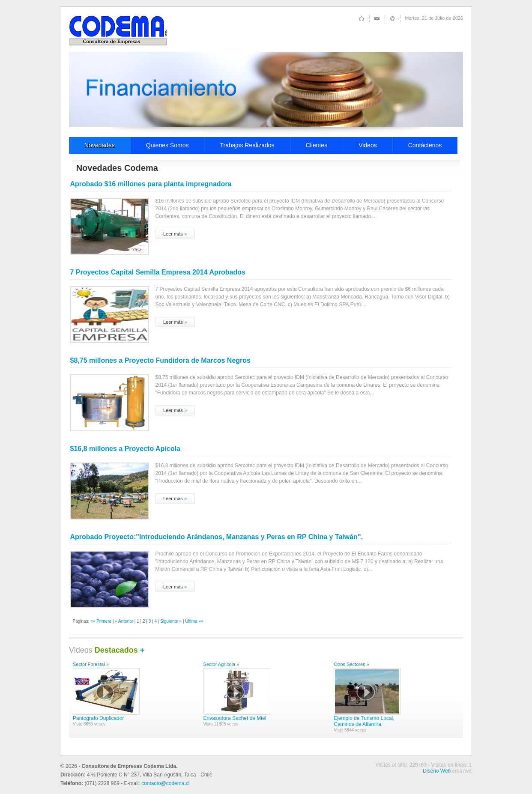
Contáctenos (425, 145)
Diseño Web (437, 771)
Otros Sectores (349, 664)
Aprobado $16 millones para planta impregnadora (151, 184)
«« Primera (101, 621)
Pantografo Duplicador (98, 718)
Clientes (317, 145)
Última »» (194, 621)
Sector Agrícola (220, 664)
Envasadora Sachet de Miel (235, 718)
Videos (368, 145)
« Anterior (124, 621)
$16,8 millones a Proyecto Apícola (125, 449)
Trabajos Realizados (247, 145)
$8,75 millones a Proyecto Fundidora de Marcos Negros (160, 360)
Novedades (100, 145)
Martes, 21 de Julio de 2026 (434, 18)
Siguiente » (171, 621)
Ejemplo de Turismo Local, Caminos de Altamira (364, 721)
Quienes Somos (167, 145)
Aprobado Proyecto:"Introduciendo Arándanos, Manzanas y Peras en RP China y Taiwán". (217, 537)
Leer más (173, 234)
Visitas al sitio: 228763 (401, 765)
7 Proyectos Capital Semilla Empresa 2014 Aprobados (158, 272)
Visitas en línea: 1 (451, 765)
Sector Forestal (89, 664)
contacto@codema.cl (165, 783)
